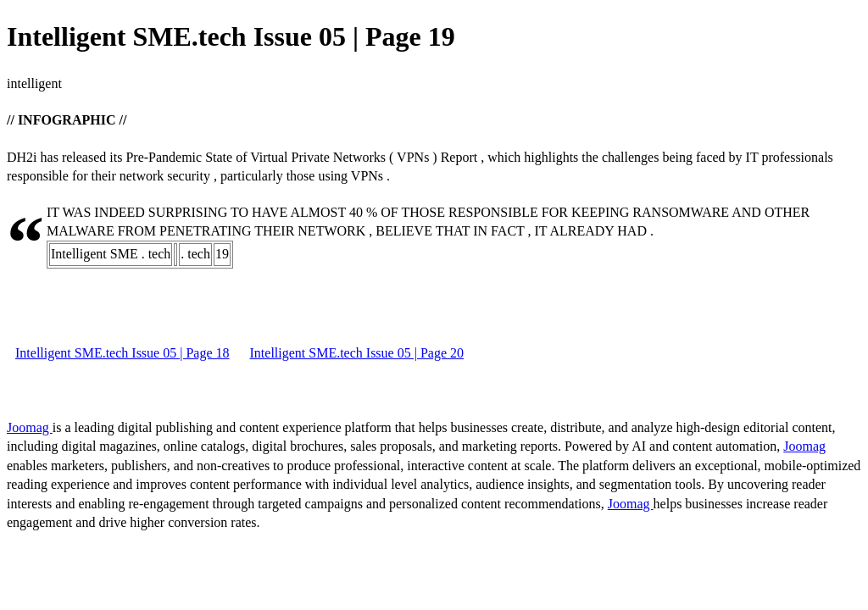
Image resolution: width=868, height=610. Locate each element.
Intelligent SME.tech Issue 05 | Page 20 (357, 353)
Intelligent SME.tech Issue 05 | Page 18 (122, 353)
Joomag (30, 427)
